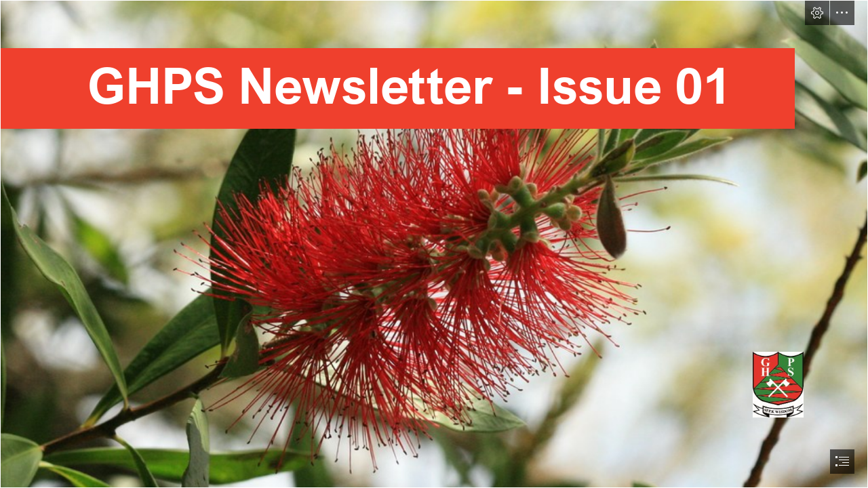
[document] (434, 244)
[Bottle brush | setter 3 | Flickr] (434, 244)
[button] (817, 13)
